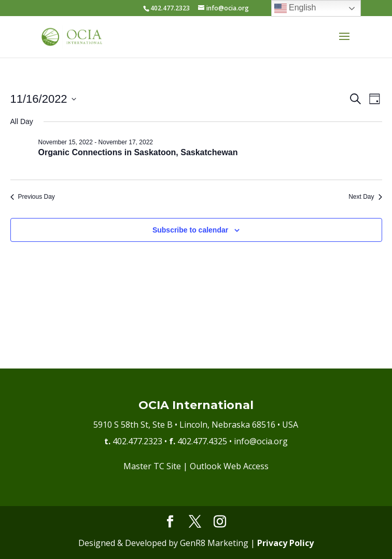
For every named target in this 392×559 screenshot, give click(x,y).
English (295, 8)
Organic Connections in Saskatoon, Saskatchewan (138, 152)
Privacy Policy (285, 543)
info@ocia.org (261, 441)
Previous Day (33, 197)
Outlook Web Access (229, 466)
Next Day (365, 197)
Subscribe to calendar (190, 230)
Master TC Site (152, 466)
